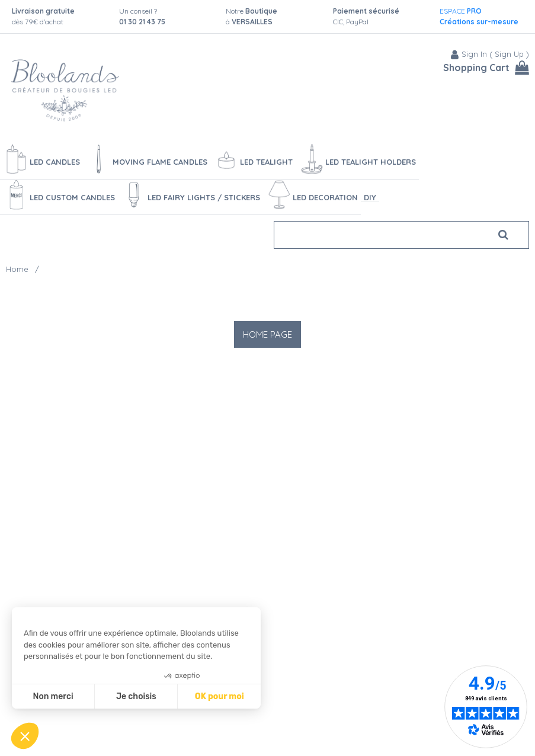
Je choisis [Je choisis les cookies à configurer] (136, 696)
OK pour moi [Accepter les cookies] (220, 696)
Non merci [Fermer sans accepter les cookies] (53, 696)
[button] (25, 736)
